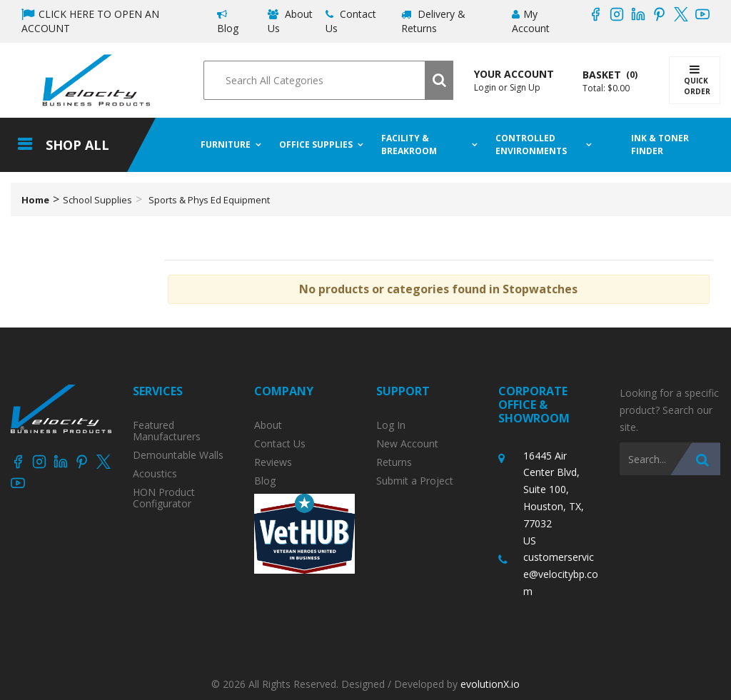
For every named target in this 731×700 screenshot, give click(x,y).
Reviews (273, 462)
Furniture (226, 144)
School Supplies (97, 200)
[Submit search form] (439, 80)
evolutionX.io (490, 684)
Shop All (77, 145)
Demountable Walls (178, 455)
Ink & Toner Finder (661, 144)
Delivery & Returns (433, 21)
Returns (394, 462)
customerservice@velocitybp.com (561, 574)
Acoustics (155, 474)
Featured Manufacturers (167, 431)
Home (35, 200)
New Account (407, 444)
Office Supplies (316, 144)
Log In (391, 425)
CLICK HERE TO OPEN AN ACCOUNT (90, 21)
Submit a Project (415, 481)
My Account (531, 21)
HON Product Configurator (164, 498)
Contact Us (351, 21)
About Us (290, 21)
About (268, 425)
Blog (228, 22)
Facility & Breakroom (409, 144)
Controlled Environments (531, 144)
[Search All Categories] (328, 80)
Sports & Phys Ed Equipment (209, 200)
